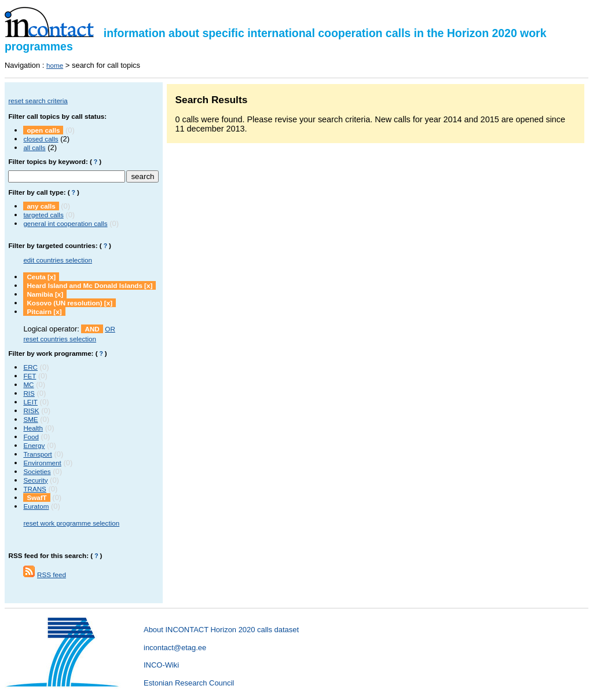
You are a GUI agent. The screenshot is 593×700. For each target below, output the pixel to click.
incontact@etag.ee (175, 648)
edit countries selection (58, 260)
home (55, 65)
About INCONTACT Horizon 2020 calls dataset (221, 630)
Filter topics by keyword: (48, 161)
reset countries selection (60, 339)
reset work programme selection (71, 523)
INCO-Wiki (161, 665)
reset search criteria (38, 101)
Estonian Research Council (189, 683)
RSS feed (52, 575)
